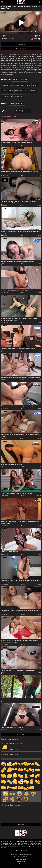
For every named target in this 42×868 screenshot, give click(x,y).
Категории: (7, 80)
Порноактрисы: (9, 111)
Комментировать (21, 44)
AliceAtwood (5, 673)
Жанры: (6, 104)
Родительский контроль (21, 857)
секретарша (20, 104)
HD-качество (18, 96)
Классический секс (21, 91)
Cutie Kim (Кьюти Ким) (23, 111)
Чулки (4, 91)
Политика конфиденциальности (21, 854)
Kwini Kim (4, 408)
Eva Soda (4, 496)
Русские (15, 80)
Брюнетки (24, 80)
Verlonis (4, 730)
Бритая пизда (20, 85)
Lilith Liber (4, 614)
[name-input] (21, 759)
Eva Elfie (4, 205)
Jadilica (4, 380)
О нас (21, 864)
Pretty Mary (5, 584)
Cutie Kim (4, 145)
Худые (11, 91)
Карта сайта (21, 861)
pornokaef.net (20, 842)
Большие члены (7, 85)
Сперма (36, 85)
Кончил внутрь (7, 96)
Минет (29, 85)
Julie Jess (4, 554)
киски (12, 104)
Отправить (21, 825)
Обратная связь (21, 859)
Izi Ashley (4, 235)
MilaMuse (4, 467)
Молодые (33, 91)
